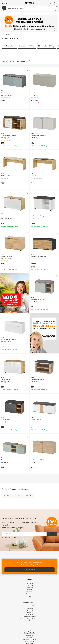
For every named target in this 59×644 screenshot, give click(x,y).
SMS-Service (29, 612)
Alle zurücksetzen (23, 61)
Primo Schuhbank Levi (36, 68)
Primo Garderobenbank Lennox (39, 231)
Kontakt (30, 637)
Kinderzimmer (29, 592)
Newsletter (30, 614)
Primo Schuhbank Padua (7, 231)
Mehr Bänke (43, 46)
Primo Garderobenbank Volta (38, 435)
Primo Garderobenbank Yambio (9, 110)
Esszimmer (30, 594)
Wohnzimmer (29, 583)
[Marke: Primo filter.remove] (8, 61)
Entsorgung (30, 635)
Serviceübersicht (29, 606)
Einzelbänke (23, 46)
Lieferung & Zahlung (30, 639)
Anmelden (52, 534)
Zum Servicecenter (30, 570)
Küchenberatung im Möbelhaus (30, 619)
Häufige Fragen (30, 631)
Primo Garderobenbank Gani (9, 68)
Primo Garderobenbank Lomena (39, 110)
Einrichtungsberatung (30, 617)
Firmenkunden (29, 621)
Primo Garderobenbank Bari (38, 354)
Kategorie (9, 46)
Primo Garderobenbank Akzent (9, 314)
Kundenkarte (30, 608)
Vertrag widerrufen (29, 633)
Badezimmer (30, 590)
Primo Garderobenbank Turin (39, 274)
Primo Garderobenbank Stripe (39, 191)
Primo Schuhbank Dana (7, 354)
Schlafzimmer (29, 585)
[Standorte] (51, 3)
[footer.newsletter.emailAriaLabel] (24, 534)
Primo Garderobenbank (7, 394)
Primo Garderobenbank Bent (9, 191)
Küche (29, 596)
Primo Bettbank (34, 151)
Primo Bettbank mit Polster (8, 151)
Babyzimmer (29, 587)
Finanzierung (29, 610)
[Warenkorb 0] (55, 3)
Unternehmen (29, 642)
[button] (4, 3)
